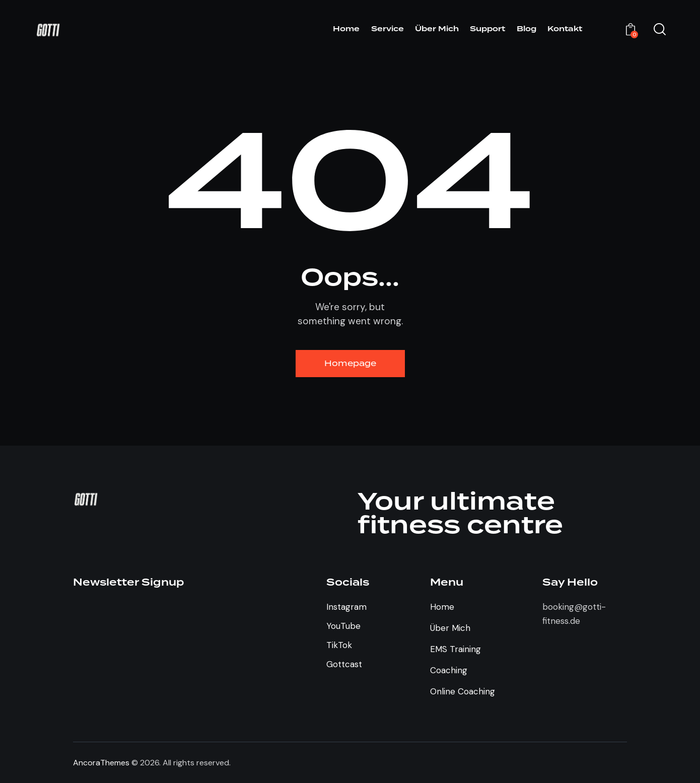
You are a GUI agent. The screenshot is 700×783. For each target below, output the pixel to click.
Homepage (350, 363)
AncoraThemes (101, 763)
